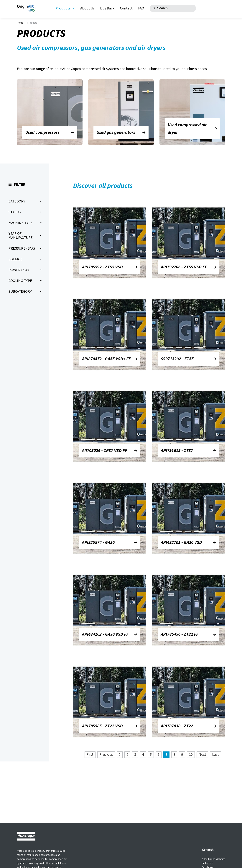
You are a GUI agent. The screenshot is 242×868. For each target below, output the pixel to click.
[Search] (173, 8)
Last (215, 755)
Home (20, 23)
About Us (87, 8)
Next (202, 755)
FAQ (141, 8)
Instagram (208, 863)
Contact (126, 8)
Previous (106, 755)
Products (65, 8)
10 (191, 755)
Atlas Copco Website (214, 859)
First (90, 755)
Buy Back (107, 8)
